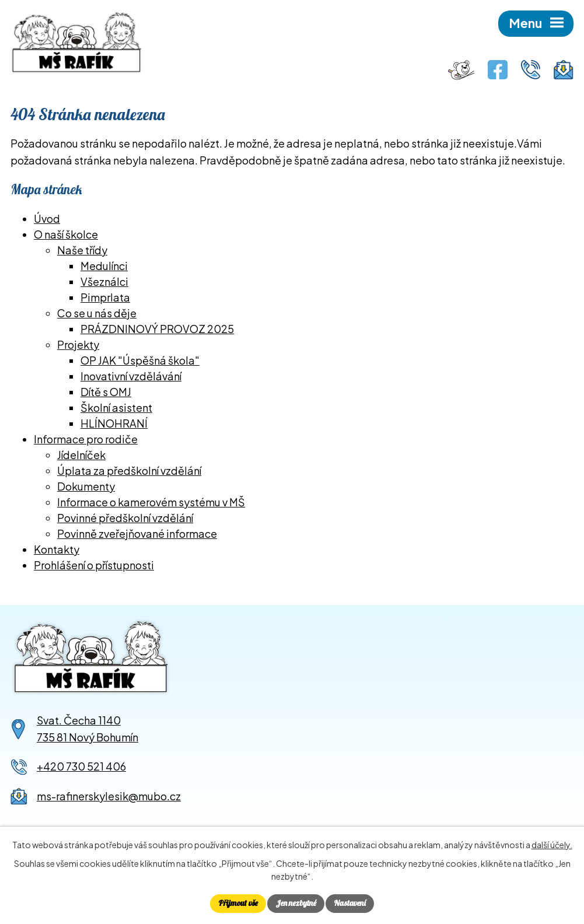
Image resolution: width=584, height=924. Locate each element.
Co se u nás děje (97, 313)
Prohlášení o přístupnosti (94, 565)
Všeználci (104, 281)
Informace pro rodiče (86, 439)
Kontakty (57, 549)
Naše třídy (82, 250)
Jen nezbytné (296, 903)
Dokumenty (86, 486)
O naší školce (66, 234)
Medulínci (104, 266)
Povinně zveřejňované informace (137, 533)
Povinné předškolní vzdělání (125, 518)
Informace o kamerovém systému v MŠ (151, 502)
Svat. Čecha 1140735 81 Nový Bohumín (88, 729)
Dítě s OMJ (106, 392)
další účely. (552, 845)
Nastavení (350, 903)
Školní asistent (116, 407)
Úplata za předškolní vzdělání (129, 470)
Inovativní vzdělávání (131, 376)
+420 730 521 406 (81, 766)
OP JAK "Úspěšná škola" (140, 360)
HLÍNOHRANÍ (114, 423)
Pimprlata (105, 297)
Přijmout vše (238, 903)
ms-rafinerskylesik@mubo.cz (109, 796)
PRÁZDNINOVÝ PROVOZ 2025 (157, 329)
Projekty (78, 344)
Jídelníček (81, 455)
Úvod (47, 218)
